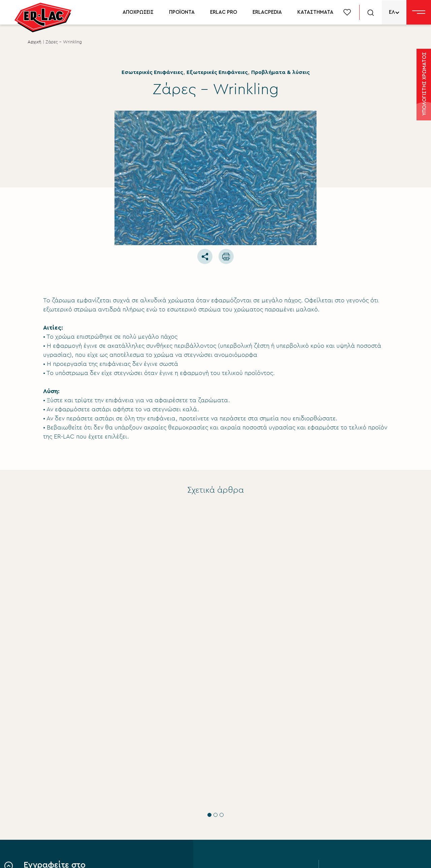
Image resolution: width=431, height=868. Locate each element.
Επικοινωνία (229, 830)
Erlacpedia (352, 785)
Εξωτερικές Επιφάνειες (217, 72)
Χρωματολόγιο (358, 773)
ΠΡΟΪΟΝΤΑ (182, 12)
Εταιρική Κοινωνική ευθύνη (247, 796)
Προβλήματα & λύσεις (280, 72)
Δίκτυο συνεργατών (363, 796)
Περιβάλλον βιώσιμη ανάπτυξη (252, 819)
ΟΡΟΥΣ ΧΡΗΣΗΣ (104, 792)
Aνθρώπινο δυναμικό (240, 807)
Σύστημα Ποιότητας (238, 773)
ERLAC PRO (224, 12)
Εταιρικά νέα (229, 785)
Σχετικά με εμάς (233, 762)
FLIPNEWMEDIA (393, 857)
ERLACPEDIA (267, 12)
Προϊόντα (351, 762)
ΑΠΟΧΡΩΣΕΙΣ (138, 12)
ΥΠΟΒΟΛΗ (63, 817)
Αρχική (35, 42)
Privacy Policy (128, 857)
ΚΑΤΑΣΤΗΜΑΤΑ (315, 12)
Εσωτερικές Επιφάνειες (152, 72)
